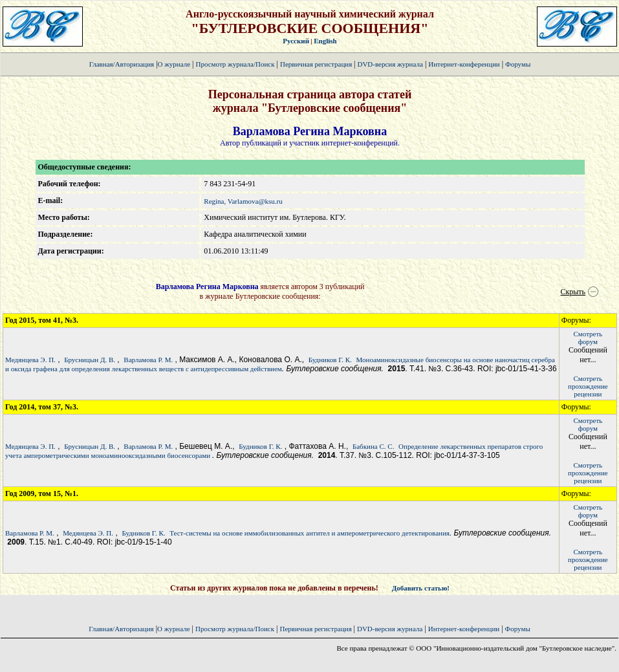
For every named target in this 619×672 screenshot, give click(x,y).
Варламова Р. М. (148, 360)
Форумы (518, 64)
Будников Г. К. (330, 360)
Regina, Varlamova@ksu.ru (243, 201)
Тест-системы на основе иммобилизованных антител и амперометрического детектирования (309, 533)
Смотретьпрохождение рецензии (588, 386)
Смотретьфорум (588, 338)
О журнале (174, 64)
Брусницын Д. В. (90, 360)
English (325, 41)
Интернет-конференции (464, 64)
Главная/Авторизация (122, 64)
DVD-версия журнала (390, 64)
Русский (296, 41)
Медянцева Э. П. (30, 360)
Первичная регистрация (317, 64)
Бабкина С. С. (373, 446)
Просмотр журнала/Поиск (235, 64)
